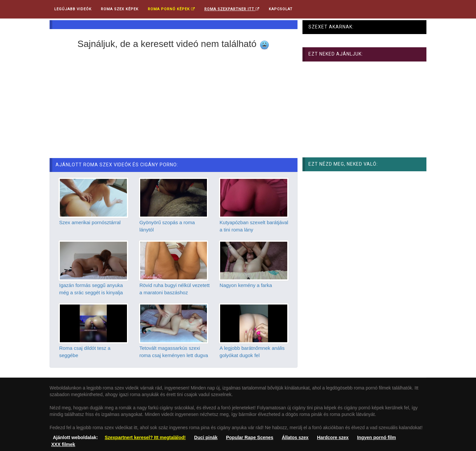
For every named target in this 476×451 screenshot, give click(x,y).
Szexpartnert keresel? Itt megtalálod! (145, 437)
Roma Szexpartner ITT (232, 9)
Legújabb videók (73, 9)
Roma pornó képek (171, 9)
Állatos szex (295, 437)
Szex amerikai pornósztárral (90, 222)
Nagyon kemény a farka (246, 285)
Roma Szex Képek (120, 9)
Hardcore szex (333, 437)
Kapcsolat (281, 9)
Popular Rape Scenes (250, 437)
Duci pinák (206, 437)
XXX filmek (63, 444)
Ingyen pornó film (376, 437)
